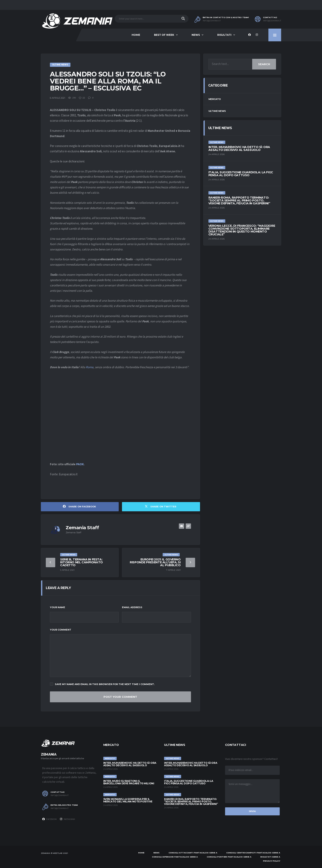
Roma (90, 367)
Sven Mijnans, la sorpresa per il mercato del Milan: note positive (128, 800)
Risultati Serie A (270, 857)
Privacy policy (272, 861)
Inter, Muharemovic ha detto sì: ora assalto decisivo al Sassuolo (239, 148)
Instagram (67, 819)
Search (264, 64)
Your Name (57, 607)
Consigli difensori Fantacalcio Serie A (175, 857)
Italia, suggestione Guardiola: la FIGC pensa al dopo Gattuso (241, 174)
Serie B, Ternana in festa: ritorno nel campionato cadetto (82, 562)
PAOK (80, 464)
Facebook (50, 819)
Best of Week (164, 35)
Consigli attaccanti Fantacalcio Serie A (193, 853)
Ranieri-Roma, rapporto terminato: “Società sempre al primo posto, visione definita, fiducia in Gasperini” (239, 200)
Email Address (132, 607)
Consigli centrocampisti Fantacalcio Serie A (253, 853)
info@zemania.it (212, 21)
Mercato (215, 99)
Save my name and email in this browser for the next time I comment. (102, 684)
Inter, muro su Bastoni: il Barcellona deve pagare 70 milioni (129, 782)
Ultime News (217, 111)
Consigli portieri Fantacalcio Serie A (229, 857)
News (196, 35)
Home (136, 35)
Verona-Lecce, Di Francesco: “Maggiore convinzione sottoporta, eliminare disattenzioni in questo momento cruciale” (242, 230)
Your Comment (61, 630)
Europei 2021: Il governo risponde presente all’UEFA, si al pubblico (155, 562)
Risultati (224, 35)
